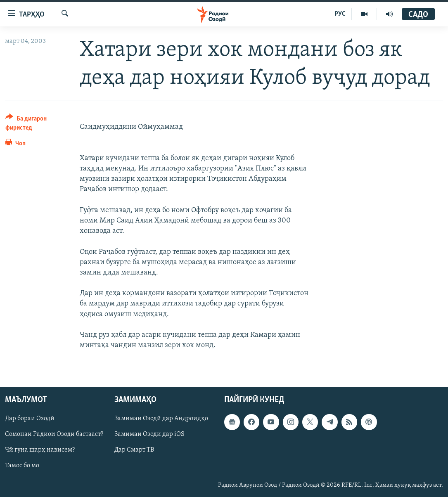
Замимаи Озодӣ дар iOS (149, 435)
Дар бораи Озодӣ (30, 419)
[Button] (38, 124)
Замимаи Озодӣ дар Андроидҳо (161, 419)
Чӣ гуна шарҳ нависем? (40, 450)
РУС (340, 14)
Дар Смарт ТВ (134, 450)
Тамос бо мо (22, 466)
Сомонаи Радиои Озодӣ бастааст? (54, 435)
